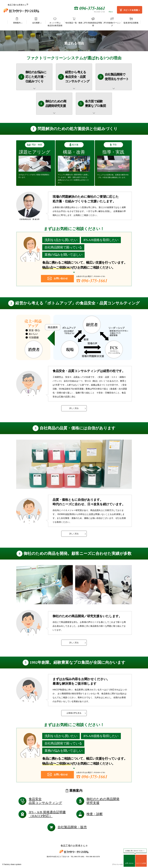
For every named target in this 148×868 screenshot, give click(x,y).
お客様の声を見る (74, 713)
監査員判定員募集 (131, 23)
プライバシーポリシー (119, 864)
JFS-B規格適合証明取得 (93, 24)
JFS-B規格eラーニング (112, 24)
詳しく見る (74, 408)
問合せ (111, 12)
